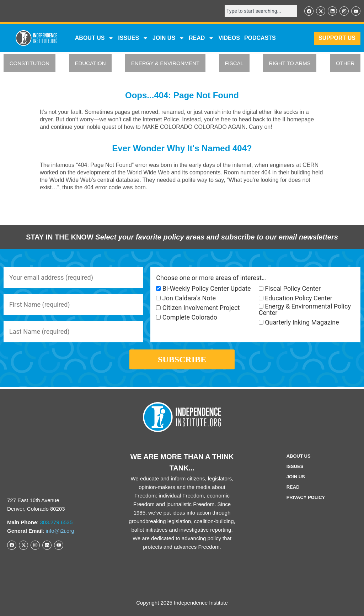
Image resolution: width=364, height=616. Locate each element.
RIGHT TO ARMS (290, 63)
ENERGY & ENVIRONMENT (165, 63)
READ (201, 38)
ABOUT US (95, 38)
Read (293, 487)
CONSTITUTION (30, 63)
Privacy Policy (306, 497)
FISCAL (234, 63)
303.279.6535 (57, 522)
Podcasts (260, 38)
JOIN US (168, 38)
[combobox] (261, 11)
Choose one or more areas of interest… (211, 278)
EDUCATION (90, 63)
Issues (133, 38)
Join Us (296, 477)
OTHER (345, 63)
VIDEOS (229, 38)
